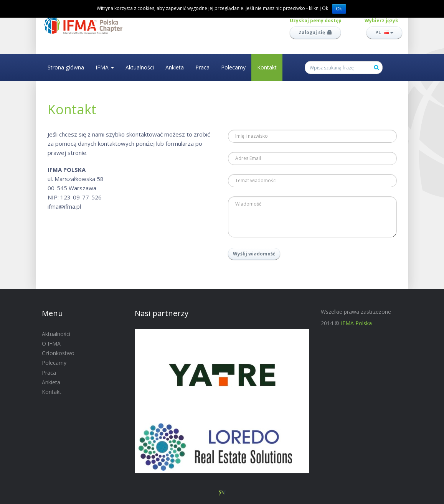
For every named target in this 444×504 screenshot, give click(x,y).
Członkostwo (58, 353)
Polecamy (233, 67)
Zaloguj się (315, 32)
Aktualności (140, 67)
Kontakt (267, 67)
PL (385, 32)
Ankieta (175, 67)
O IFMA (51, 343)
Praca (202, 67)
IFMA (105, 67)
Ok (339, 9)
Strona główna (66, 67)
